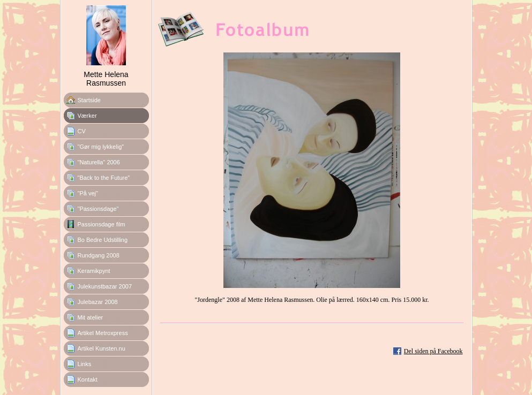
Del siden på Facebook (433, 351)
